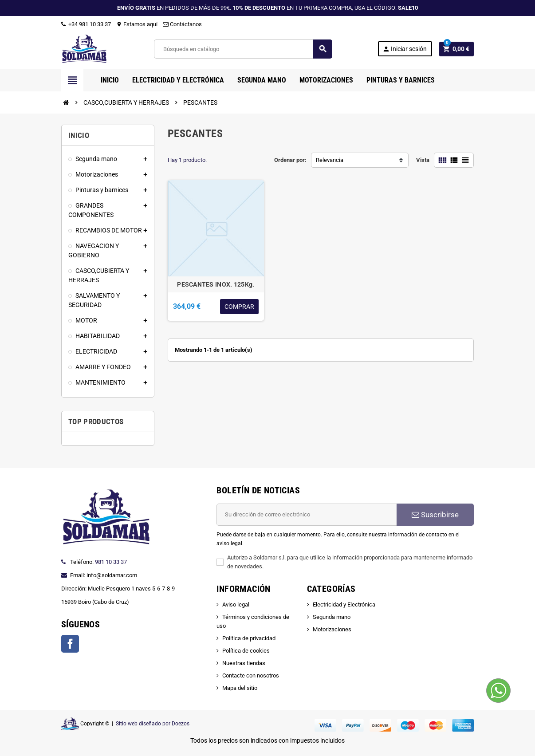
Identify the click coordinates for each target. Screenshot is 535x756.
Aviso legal (236, 604)
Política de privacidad (249, 638)
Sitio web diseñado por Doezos (153, 724)
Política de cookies (246, 651)
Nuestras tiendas (244, 663)
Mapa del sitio (240, 688)
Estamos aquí (137, 24)
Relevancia (330, 160)
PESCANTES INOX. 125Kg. (216, 284)
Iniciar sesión (405, 49)
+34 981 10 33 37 (86, 24)
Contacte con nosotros (251, 675)
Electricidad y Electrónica (344, 604)
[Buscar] (243, 49)
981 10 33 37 (111, 562)
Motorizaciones (332, 629)
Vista (423, 160)
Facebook (70, 644)
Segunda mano (332, 617)
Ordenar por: (290, 160)
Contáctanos (182, 24)
